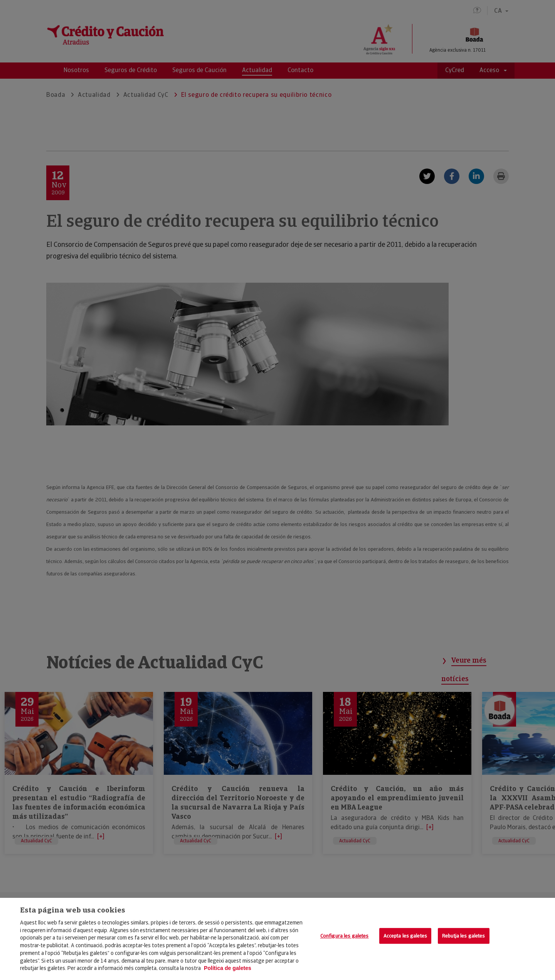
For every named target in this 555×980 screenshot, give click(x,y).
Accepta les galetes (405, 936)
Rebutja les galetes (463, 936)
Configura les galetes (345, 936)
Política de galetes (228, 968)
